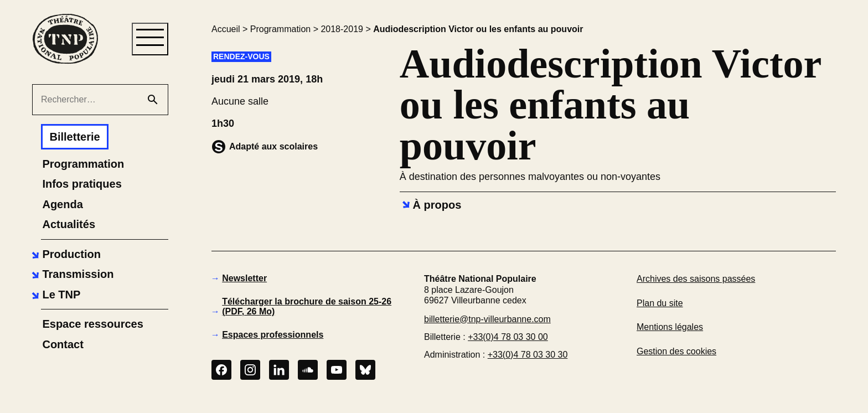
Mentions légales (670, 327)
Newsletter (244, 278)
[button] (65, 254)
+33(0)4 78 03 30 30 (528, 355)
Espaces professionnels (273, 335)
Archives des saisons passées (696, 279)
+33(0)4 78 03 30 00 (508, 337)
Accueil (226, 29)
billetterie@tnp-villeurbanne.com (487, 319)
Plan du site (660, 303)
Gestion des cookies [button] (676, 351)
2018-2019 (342, 29)
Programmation (280, 29)
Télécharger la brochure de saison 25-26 (307, 306)
